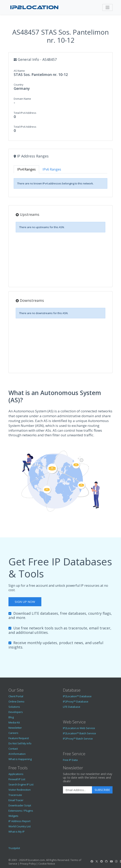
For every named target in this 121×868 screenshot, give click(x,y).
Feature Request (19, 738)
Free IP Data (70, 760)
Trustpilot (14, 848)
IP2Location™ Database (77, 696)
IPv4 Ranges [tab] (26, 169)
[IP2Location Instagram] (116, 861)
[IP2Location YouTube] (111, 861)
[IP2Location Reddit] (102, 861)
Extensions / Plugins (21, 811)
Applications (16, 774)
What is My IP (17, 832)
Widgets (13, 816)
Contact (13, 749)
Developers (16, 712)
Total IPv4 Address (25, 113)
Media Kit (14, 722)
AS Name (19, 71)
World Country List (20, 826)
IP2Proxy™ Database (76, 701)
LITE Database (72, 707)
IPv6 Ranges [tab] (52, 169)
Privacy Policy (28, 864)
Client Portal (16, 696)
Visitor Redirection (20, 790)
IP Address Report (19, 821)
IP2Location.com (35, 860)
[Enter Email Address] (78, 790)
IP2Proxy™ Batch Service (78, 739)
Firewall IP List (17, 779)
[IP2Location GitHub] (106, 861)
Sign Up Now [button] (25, 602)
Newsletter (15, 728)
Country (19, 85)
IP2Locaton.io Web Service (79, 728)
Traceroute (15, 795)
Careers (13, 733)
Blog (11, 717)
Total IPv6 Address (25, 127)
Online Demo (16, 701)
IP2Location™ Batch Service (79, 733)
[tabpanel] (60, 183)
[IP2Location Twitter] (97, 861)
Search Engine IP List (21, 784)
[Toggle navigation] (107, 7)
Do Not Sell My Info (20, 743)
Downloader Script (20, 805)
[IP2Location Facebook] (92, 861)
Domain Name (22, 99)
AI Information (17, 754)
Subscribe (102, 790)
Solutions (14, 707)
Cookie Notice (47, 864)
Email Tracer (16, 800)
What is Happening (20, 759)
